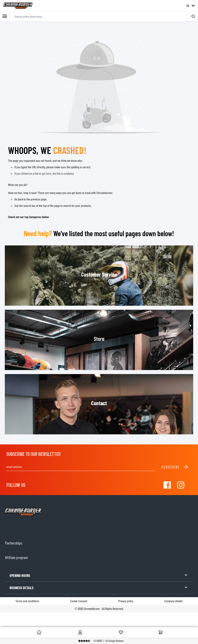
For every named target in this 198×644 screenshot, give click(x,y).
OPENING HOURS (99, 575)
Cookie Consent (79, 601)
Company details (173, 601)
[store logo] (18, 6)
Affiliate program (16, 557)
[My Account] (80, 632)
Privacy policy (126, 601)
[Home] (161, 632)
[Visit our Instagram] (181, 485)
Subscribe (175, 467)
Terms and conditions (27, 601)
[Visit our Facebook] (167, 485)
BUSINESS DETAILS (99, 587)
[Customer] (39, 632)
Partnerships (14, 543)
